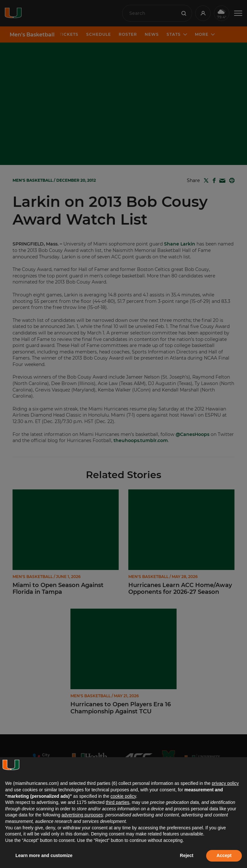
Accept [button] (224, 855)
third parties (118, 802)
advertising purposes (82, 815)
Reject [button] (187, 855)
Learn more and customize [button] (44, 855)
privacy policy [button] (225, 783)
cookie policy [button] (123, 796)
